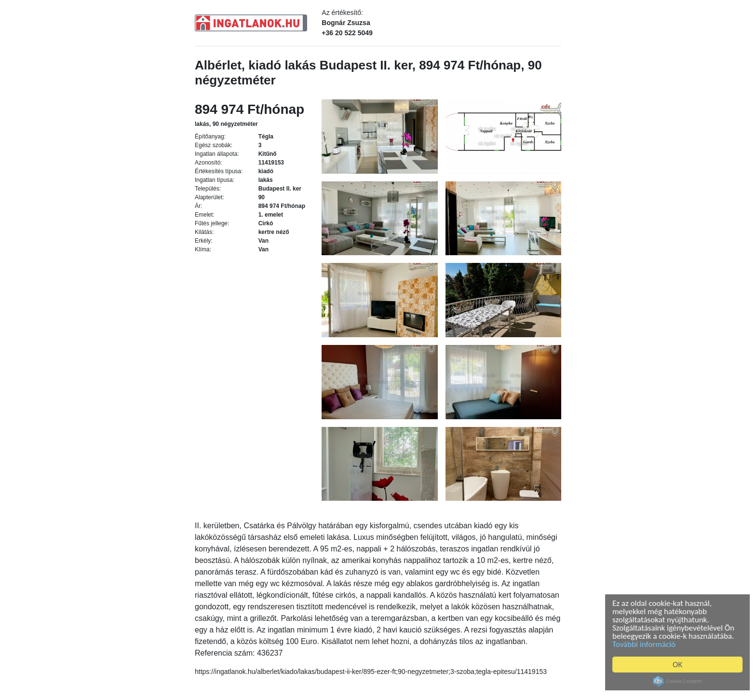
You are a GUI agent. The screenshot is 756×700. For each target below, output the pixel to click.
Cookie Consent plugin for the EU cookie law (679, 681)
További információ (646, 644)
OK (679, 665)
